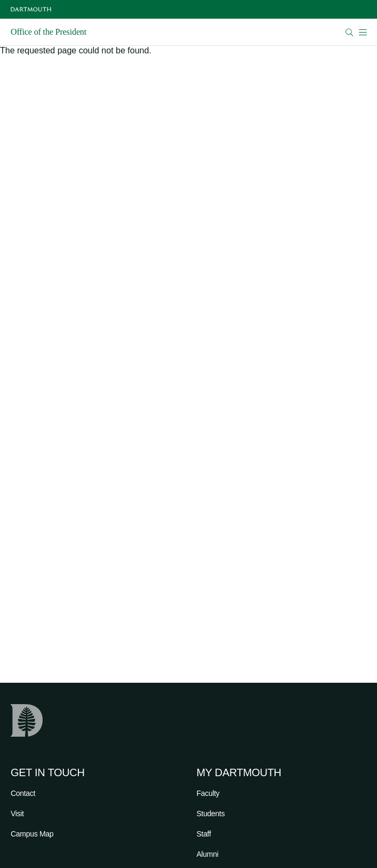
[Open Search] (350, 32)
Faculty (208, 793)
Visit (17, 814)
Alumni (208, 854)
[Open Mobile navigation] (363, 32)
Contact (23, 793)
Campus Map (32, 834)
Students (211, 814)
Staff (204, 834)
